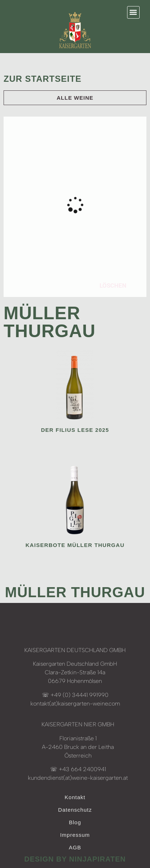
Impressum (75, 835)
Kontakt (75, 797)
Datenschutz (75, 810)
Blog (75, 822)
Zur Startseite (43, 79)
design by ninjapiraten (75, 859)
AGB (75, 847)
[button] (133, 12)
